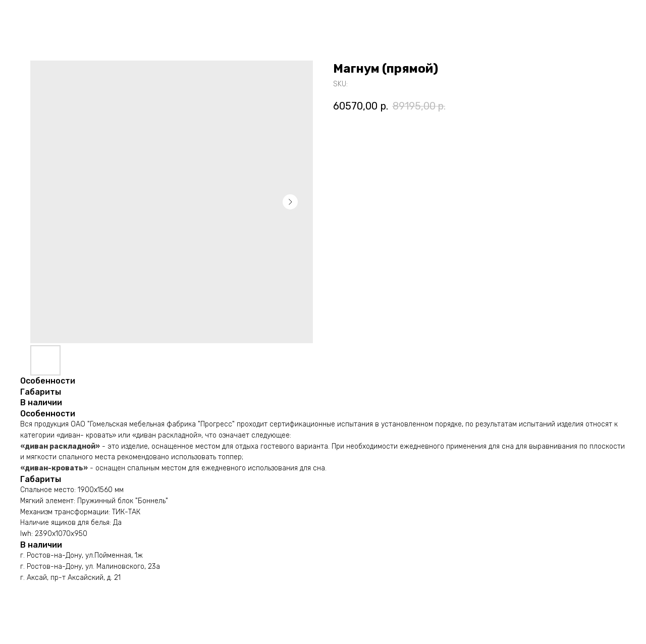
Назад (30, 15)
